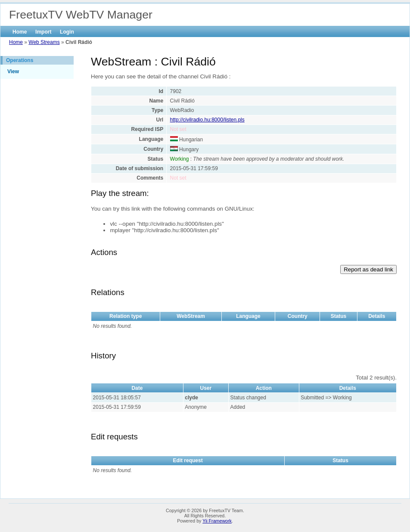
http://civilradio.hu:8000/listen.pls (207, 120)
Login (67, 32)
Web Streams (44, 42)
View (13, 72)
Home (20, 32)
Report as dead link (368, 269)
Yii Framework (217, 521)
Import (43, 32)
